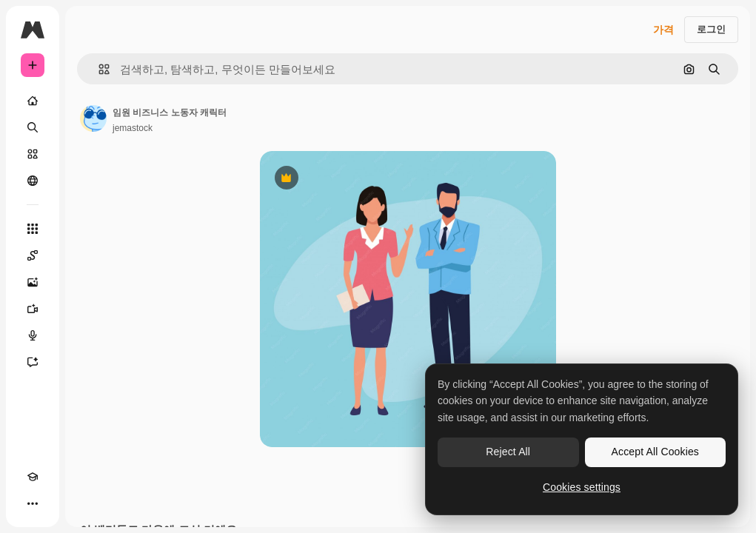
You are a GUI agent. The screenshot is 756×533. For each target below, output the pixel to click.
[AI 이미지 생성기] (33, 282)
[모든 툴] (33, 229)
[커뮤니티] (33, 181)
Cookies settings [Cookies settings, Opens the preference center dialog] (582, 487)
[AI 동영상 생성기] (33, 309)
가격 (663, 30)
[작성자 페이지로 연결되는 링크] (93, 118)
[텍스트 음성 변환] (33, 335)
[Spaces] (33, 255)
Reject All (508, 452)
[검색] (33, 127)
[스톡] (33, 154)
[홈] (33, 101)
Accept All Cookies (655, 452)
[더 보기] (33, 503)
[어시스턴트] (33, 362)
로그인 (711, 29)
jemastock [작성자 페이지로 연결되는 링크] (133, 128)
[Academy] (33, 477)
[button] (98, 69)
